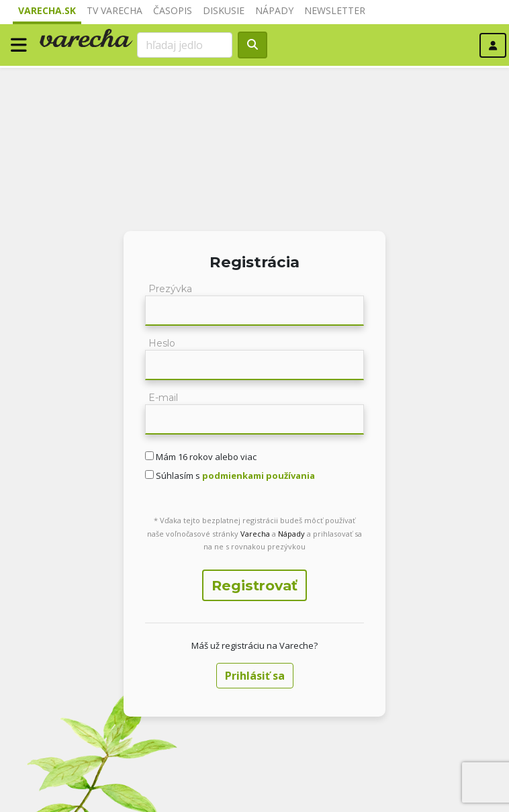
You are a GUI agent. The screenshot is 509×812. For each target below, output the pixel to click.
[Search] (185, 45)
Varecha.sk (47, 10)
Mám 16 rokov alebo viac (205, 457)
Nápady (274, 10)
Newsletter (335, 10)
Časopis (173, 10)
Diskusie (224, 10)
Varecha (255, 534)
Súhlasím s (234, 476)
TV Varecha (114, 10)
